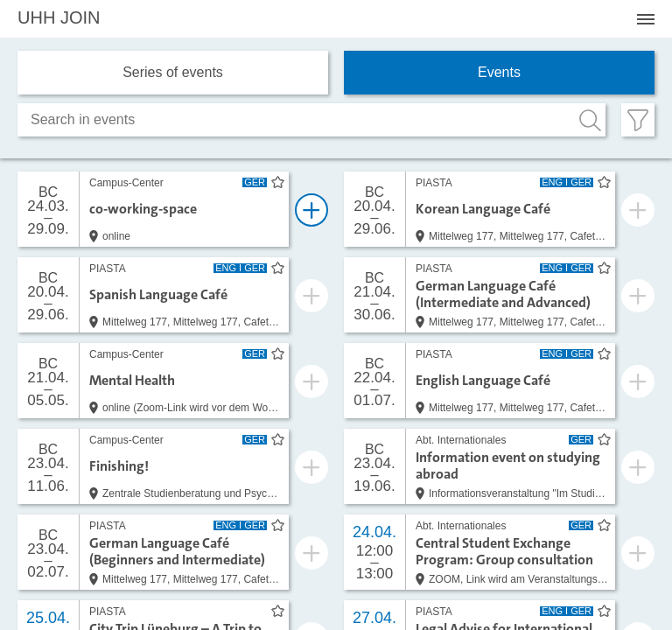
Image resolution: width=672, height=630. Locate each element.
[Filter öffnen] (638, 120)
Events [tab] (499, 72)
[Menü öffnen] (646, 19)
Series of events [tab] (173, 72)
